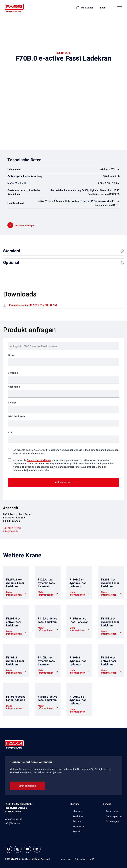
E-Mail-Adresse (16, 417)
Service (77, 822)
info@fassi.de (11, 531)
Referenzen (79, 827)
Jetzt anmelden (27, 786)
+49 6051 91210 (12, 528)
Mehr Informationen (14, 594)
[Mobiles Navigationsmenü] (120, 8)
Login (103, 8)
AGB (92, 859)
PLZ (10, 433)
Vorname (13, 373)
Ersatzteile (112, 812)
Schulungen (112, 822)
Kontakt (77, 832)
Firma (11, 356)
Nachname (14, 387)
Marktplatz (87, 8)
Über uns (75, 804)
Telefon (12, 403)
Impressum (66, 859)
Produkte (78, 816)
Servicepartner (114, 816)
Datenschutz (81, 859)
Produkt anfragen (25, 226)
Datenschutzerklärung (39, 460)
